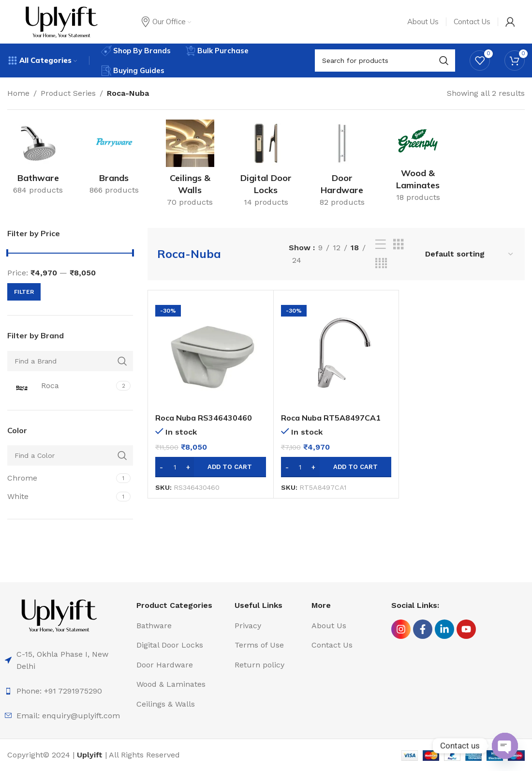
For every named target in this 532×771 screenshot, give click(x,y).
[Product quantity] (175, 467)
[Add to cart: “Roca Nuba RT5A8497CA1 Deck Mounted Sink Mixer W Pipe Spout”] (336, 467)
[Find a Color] (70, 455)
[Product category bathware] (38, 160)
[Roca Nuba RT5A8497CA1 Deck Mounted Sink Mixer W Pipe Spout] (336, 353)
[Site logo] (62, 21)
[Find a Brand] (70, 361)
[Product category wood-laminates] (418, 164)
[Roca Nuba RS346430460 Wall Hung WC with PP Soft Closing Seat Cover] (211, 353)
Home (18, 93)
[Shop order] (470, 254)
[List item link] (67, 691)
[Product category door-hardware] (342, 166)
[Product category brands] (114, 160)
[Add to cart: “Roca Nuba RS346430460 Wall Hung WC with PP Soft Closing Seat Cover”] (211, 467)
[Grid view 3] (399, 245)
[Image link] (59, 615)
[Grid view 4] (381, 264)
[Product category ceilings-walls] (190, 166)
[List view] (381, 245)
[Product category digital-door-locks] (266, 166)
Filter (24, 292)
